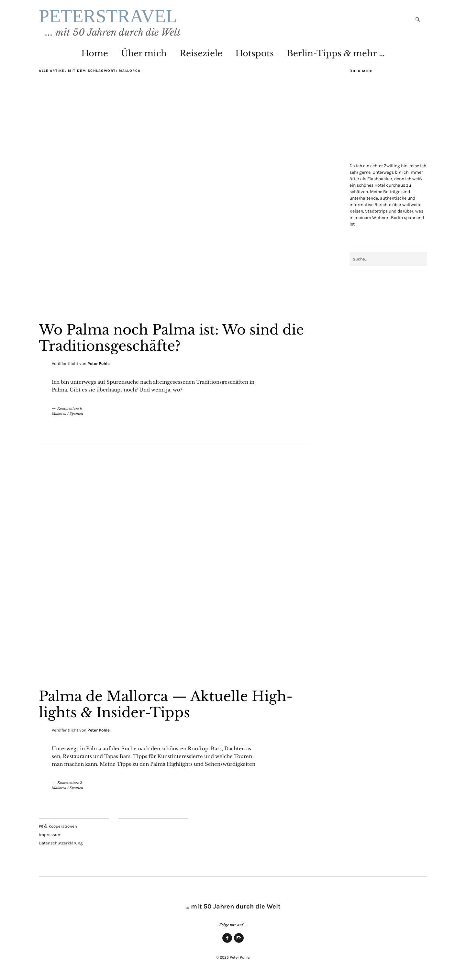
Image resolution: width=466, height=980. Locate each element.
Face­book (227, 942)
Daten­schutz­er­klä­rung (61, 843)
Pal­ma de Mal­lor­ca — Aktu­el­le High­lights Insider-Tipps (166, 704)
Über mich (144, 53)
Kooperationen (58, 826)
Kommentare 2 (70, 783)
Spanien (76, 413)
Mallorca (59, 413)
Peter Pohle (99, 363)
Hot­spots (255, 53)
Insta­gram (239, 942)
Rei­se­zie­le (201, 53)
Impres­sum (50, 835)
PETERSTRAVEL (108, 16)
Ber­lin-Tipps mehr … (336, 53)
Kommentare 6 (70, 408)
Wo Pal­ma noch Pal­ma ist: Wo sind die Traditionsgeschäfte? (171, 338)
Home (95, 53)
